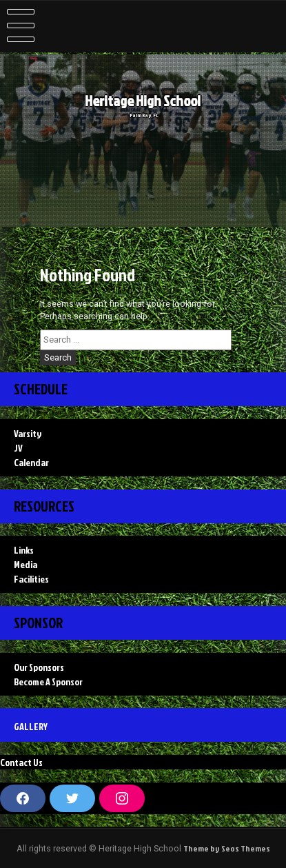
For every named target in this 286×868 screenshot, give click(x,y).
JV (18, 448)
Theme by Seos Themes (227, 848)
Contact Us (21, 762)
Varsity (28, 433)
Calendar (31, 462)
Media (25, 564)
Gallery (31, 726)
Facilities (31, 579)
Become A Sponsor (48, 682)
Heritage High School (145, 101)
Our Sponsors (39, 667)
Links (24, 550)
